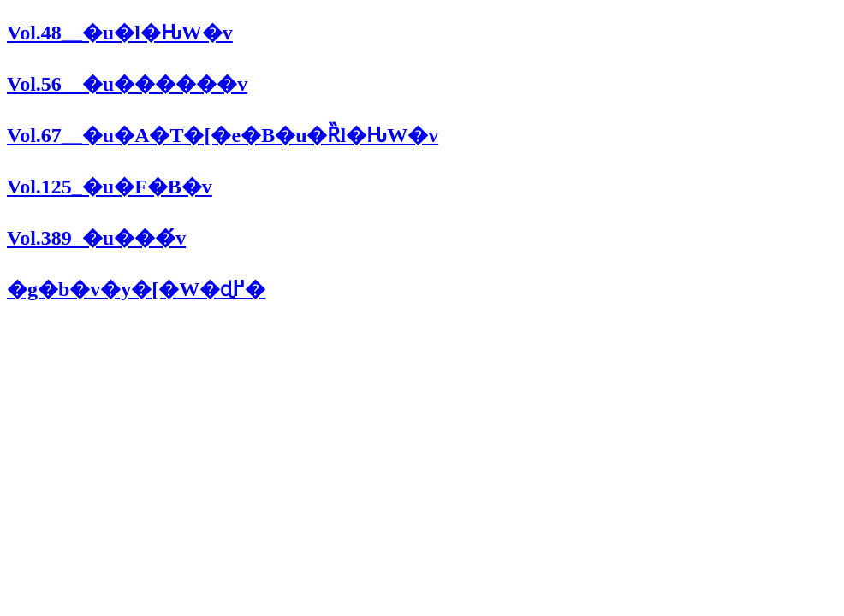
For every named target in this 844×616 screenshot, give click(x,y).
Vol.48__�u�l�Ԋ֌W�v (120, 33)
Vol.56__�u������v (127, 84)
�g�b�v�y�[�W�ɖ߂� (136, 289)
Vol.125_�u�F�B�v (110, 187)
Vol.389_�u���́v (96, 238)
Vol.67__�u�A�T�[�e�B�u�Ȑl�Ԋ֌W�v (223, 135)
